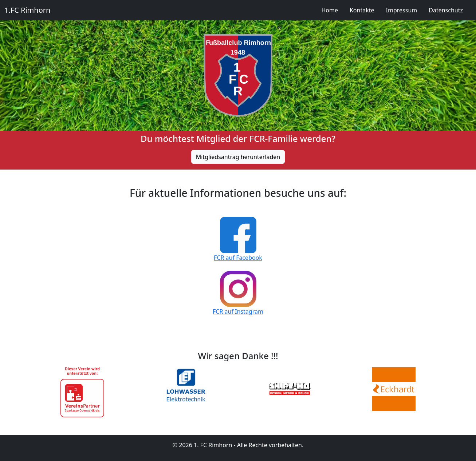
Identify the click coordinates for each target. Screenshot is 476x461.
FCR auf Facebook (238, 258)
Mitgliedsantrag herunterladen (238, 157)
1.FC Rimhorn (27, 10)
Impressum (402, 10)
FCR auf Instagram (238, 311)
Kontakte (362, 10)
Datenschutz (446, 10)
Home (330, 10)
